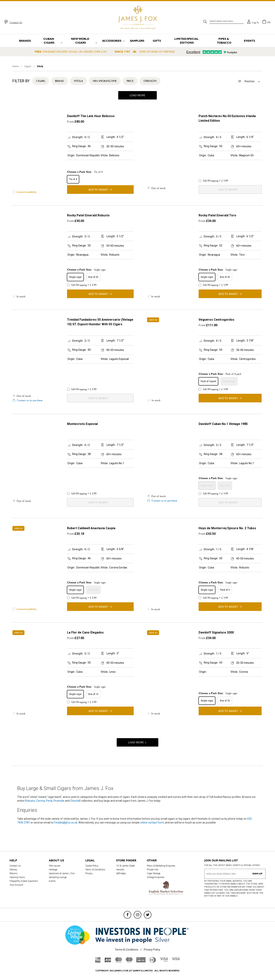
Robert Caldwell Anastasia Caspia (91, 528)
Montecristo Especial (82, 424)
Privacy (89, 873)
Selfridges (121, 873)
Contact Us (16, 22)
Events (52, 881)
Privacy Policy (152, 950)
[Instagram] (137, 915)
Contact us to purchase (30, 400)
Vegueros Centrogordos (216, 320)
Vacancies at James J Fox (62, 873)
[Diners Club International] (152, 962)
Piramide (59, 801)
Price (130, 81)
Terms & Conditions (95, 870)
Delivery (13, 870)
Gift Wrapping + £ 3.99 (213, 181)
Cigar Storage (154, 873)
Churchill (75, 801)
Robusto (30, 801)
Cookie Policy (92, 866)
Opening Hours (17, 877)
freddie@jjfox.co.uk (66, 823)
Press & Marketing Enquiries (161, 866)
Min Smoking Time (105, 81)
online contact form (152, 823)
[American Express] (98, 962)
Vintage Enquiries (156, 877)
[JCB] (108, 962)
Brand (59, 81)
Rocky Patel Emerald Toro (217, 215)
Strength (150, 81)
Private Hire (152, 870)
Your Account (16, 885)
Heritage (53, 870)
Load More (137, 95)
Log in (255, 22)
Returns (14, 873)
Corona (40, 801)
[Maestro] (129, 962)
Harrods (120, 870)
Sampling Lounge (58, 877)
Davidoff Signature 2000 (216, 632)
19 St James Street (125, 866)
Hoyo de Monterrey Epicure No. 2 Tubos (227, 528)
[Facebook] (127, 915)
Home (16, 66)
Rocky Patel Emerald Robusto (88, 215)
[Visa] (176, 959)
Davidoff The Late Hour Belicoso (91, 116)
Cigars (28, 66)
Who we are (55, 866)
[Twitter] (148, 915)
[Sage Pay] (141, 961)
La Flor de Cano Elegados (85, 632)
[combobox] (227, 21)
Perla (49, 801)
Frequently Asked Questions (24, 881)
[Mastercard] (119, 962)
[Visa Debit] (164, 961)
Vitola (78, 81)
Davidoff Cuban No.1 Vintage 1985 (223, 424)
